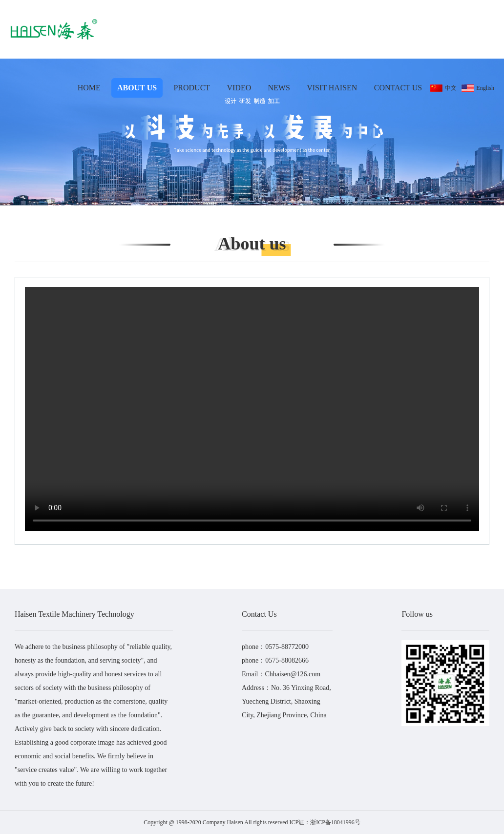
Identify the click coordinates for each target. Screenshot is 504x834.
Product (192, 88)
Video (239, 88)
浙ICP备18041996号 (335, 822)
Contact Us (398, 88)
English (478, 88)
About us (137, 88)
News (279, 88)
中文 (443, 88)
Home (89, 88)
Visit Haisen (332, 88)
